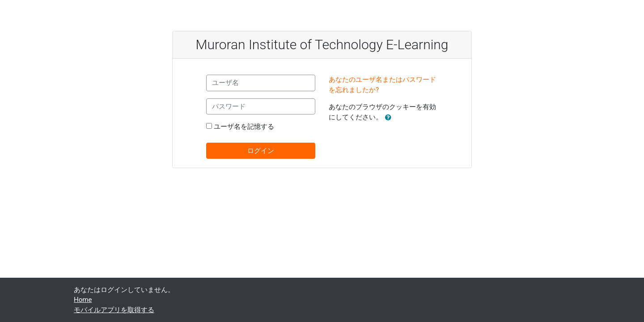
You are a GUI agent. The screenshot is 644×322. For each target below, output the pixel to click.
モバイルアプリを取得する (114, 310)
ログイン (261, 151)
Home (83, 300)
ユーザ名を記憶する (244, 127)
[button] (390, 118)
